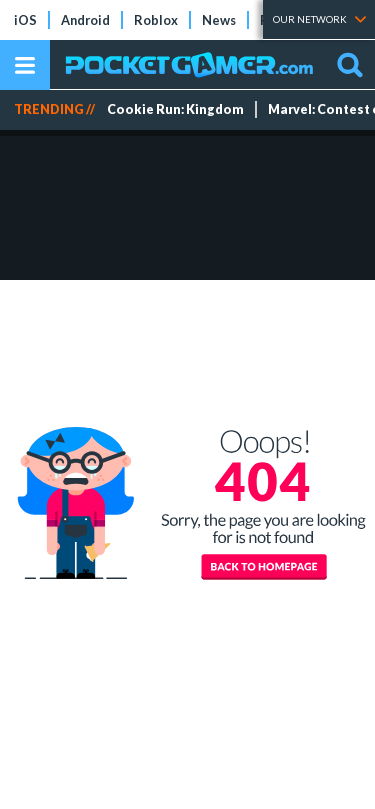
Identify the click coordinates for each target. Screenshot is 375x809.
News (219, 20)
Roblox (156, 20)
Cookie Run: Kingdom (175, 109)
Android (85, 20)
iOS (25, 20)
